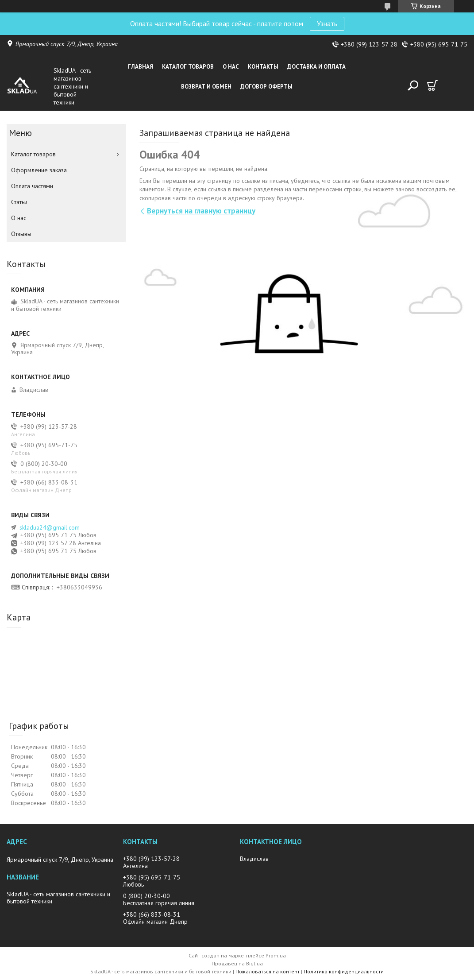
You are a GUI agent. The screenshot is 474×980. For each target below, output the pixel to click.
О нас (231, 67)
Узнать (327, 23)
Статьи (19, 202)
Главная (141, 67)
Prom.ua (276, 955)
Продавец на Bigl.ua (237, 963)
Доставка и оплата (316, 67)
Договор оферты (266, 87)
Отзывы (21, 234)
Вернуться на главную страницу (201, 211)
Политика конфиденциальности (344, 971)
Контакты (263, 67)
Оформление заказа (39, 170)
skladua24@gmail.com (50, 527)
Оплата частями (32, 186)
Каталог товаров (188, 67)
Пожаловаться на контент (268, 971)
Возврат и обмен (206, 87)
